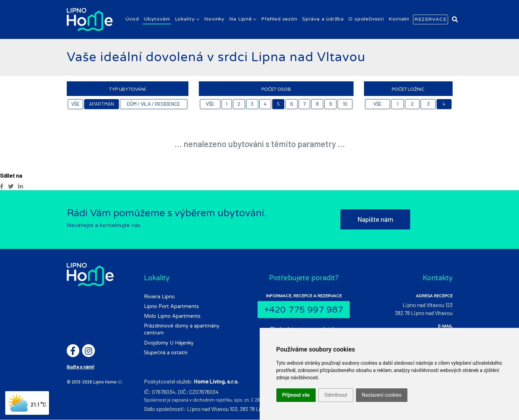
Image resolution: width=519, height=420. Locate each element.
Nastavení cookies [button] (382, 395)
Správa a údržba (323, 19)
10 (345, 104)
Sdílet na (11, 176)
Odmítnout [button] (336, 395)
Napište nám (375, 220)
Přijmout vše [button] (296, 395)
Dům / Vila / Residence (153, 104)
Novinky (214, 19)
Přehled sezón (279, 19)
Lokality (185, 19)
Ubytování (157, 19)
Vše (75, 104)
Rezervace (430, 20)
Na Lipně (240, 19)
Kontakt (399, 19)
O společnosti (366, 19)
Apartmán (102, 104)
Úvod (132, 19)
